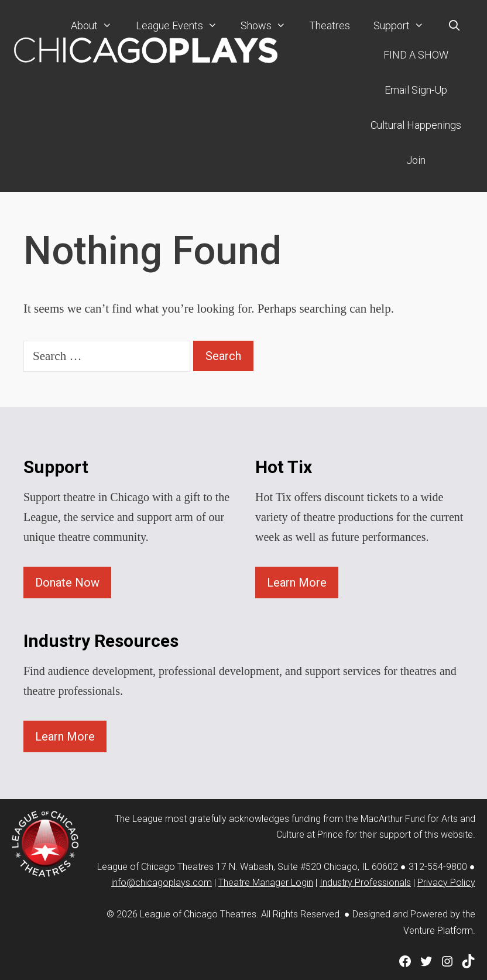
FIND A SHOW (416, 55)
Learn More (297, 582)
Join (416, 160)
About (97, 26)
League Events (182, 26)
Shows (269, 26)
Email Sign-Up (416, 90)
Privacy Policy (446, 883)
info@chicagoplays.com (162, 883)
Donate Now (67, 582)
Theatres (330, 25)
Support (404, 26)
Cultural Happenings (416, 125)
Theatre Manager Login (266, 883)
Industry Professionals (365, 883)
